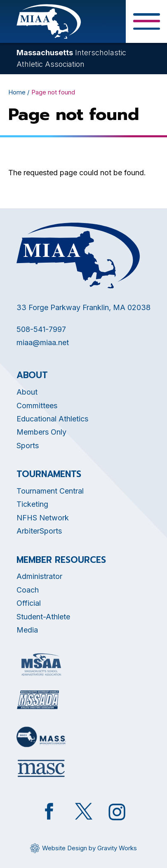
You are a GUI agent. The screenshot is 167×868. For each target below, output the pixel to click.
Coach (28, 590)
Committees (37, 406)
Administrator (39, 576)
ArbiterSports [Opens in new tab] (39, 531)
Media (27, 630)
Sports (28, 446)
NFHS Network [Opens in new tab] (43, 518)
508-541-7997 (41, 329)
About (27, 392)
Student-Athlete (43, 617)
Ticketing (32, 504)
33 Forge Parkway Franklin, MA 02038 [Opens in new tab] (83, 307)
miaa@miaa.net (43, 342)
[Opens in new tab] (41, 665)
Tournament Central (50, 491)
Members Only (41, 432)
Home (17, 92)
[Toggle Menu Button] (146, 21)
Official (29, 603)
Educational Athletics (52, 419)
